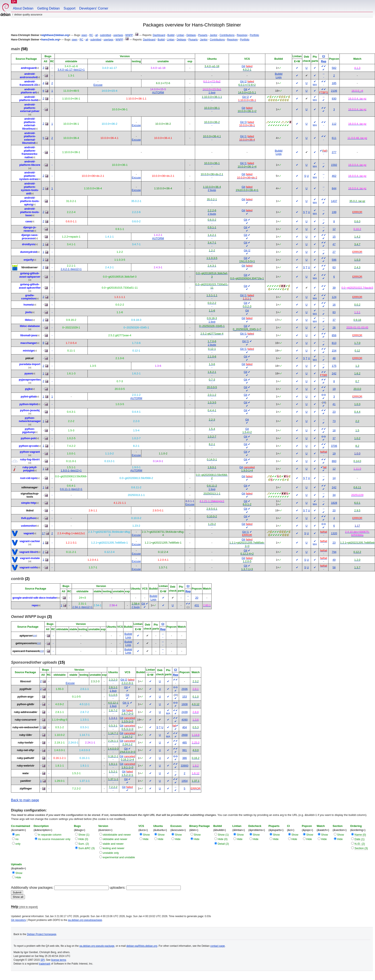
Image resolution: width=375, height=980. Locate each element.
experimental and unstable (119, 857)
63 (334, 267)
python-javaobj (30, 410)
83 (334, 312)
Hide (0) (83, 839)
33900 (185, 766)
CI (324, 56)
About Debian (23, 8)
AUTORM (158, 92)
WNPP (129, 35)
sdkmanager (29, 487)
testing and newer (114, 848)
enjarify (29, 260)
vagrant (28, 533)
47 (334, 244)
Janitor (214, 35)
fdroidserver (29, 267)
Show (146, 835)
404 (185, 727)
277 (334, 152)
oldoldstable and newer (117, 835)
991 (185, 750)
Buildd (171, 35)
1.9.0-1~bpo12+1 (71, 470)
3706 (334, 446)
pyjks (28, 389)
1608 (185, 704)
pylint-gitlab (29, 397)
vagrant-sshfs (28, 567)
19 (334, 389)
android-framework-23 (29, 83)
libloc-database (30, 326)
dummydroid (28, 252)
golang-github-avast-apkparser (30, 275)
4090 (185, 720)
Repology (242, 35)
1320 (334, 533)
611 (334, 138)
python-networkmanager (30, 420)
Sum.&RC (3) (87, 848)
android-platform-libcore (30, 163)
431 (197, 605)
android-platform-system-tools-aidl (30, 188)
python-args (25, 697)
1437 (334, 201)
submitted (105, 35)
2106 (334, 91)
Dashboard (159, 35)
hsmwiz (28, 305)
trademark (45, 964)
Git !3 (243, 122)
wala (25, 773)
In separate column (50, 835)
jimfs (29, 312)
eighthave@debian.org (55, 35)
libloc (29, 320)
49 (334, 560)
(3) (31, 617)
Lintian (180, 35)
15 (334, 237)
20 (334, 510)
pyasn (29, 373)
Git (243, 66)
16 (334, 305)
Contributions (227, 35)
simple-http (29, 503)
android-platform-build (28, 99)
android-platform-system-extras (28, 176)
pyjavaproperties (30, 380)
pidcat (29, 358)
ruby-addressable (25, 712)
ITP (35, 636)
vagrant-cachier (30, 541)
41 (334, 404)
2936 (185, 689)
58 (334, 567)
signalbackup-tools (30, 495)
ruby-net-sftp (25, 750)
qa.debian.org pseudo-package (97, 946)
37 (334, 320)
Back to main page (25, 800)
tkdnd (30, 510)
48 (334, 358)
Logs (279, 77)
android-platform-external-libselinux (29, 124)
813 (334, 343)
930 (334, 99)
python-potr (28, 438)
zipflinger (26, 788)
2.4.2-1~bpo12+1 (71, 269)
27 (334, 252)
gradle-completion (28, 297)
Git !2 (243, 81)
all (97, 35)
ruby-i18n (25, 735)
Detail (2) (223, 844)
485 (185, 743)
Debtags (191, 35)
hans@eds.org (50, 40)
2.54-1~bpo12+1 (82, 607)
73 (334, 421)
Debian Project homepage (42, 934)
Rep (324, 61)
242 (334, 373)
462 (334, 176)
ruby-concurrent (25, 720)
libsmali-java (29, 335)
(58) (19, 49)
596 (334, 260)
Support (70, 8)
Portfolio (254, 35)
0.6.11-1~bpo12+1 (71, 489)
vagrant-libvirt (28, 552)
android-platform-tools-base (30, 212)
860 (334, 461)
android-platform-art (28, 91)
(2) (20, 579)
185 (334, 83)
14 (334, 478)
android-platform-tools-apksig (30, 201)
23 (334, 412)
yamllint (25, 781)
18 (334, 430)
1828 (334, 503)
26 (334, 327)
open (84, 35)
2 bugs (212, 190)
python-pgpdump (29, 431)
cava (28, 221)
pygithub (25, 689)
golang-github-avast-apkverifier (30, 286)
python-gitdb (25, 704)
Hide (146, 839)
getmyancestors (26, 643)
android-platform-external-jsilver (30, 108)
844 (334, 188)
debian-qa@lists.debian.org (142, 946)
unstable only (111, 853)
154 (334, 351)
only (18, 844)
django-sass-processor (30, 237)
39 (334, 288)
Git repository (18, 920)
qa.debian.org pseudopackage (85, 920)
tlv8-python (29, 518)
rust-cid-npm (28, 478)
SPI (43, 960)
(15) (38, 662)
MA (315, 85)
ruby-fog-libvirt (30, 459)
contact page (218, 946)
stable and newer (113, 844)
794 (334, 552)
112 (334, 124)
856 (334, 335)
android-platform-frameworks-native (30, 152)
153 (185, 697)
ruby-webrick (25, 766)
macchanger (28, 343)
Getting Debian (49, 8)
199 (334, 212)
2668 (185, 735)
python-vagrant (30, 452)
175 (334, 366)
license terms (59, 960)
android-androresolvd (29, 75)
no (17, 839)
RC (91, 35)
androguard (29, 68)
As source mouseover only (54, 839)
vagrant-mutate (30, 558)
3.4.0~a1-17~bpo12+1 (71, 70)
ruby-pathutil (25, 758)
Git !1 (243, 136)
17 (43, 533)
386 (185, 758)
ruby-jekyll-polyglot (30, 469)
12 (334, 229)
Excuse (98, 85)
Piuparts (203, 35)
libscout (25, 681)
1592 (334, 165)
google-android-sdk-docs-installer (35, 598)
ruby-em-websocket (25, 727)
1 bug (212, 92)
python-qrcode (28, 446)
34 (334, 495)
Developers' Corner (94, 8)
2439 (185, 712)
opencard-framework (26, 651)
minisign (28, 351)
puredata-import (30, 364)
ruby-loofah (25, 743)
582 (334, 68)
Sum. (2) (84, 844)
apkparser (26, 636)
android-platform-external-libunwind (29, 138)
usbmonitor (29, 526)
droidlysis (28, 244)
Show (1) (84, 835)
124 (334, 297)
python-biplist (29, 404)
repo (35, 605)
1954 (185, 781)
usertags (118, 35)
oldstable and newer (115, 839)
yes (18, 835)
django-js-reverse (30, 229)
